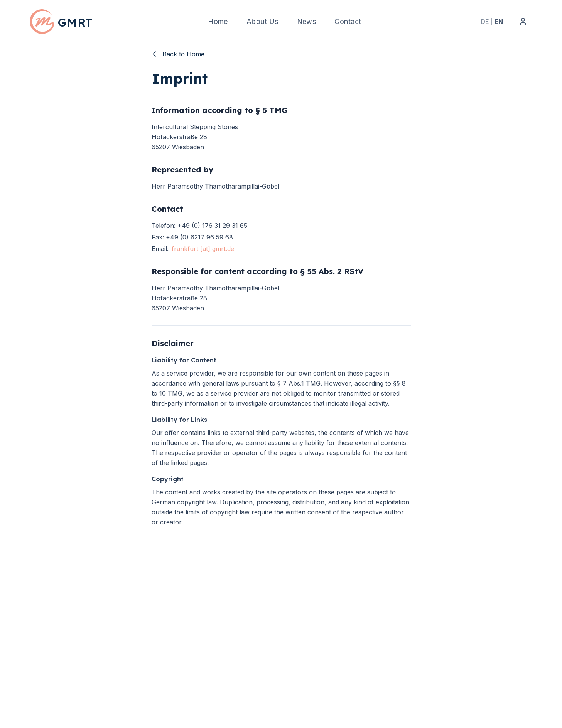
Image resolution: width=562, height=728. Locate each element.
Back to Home (178, 54)
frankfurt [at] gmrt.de (203, 249)
